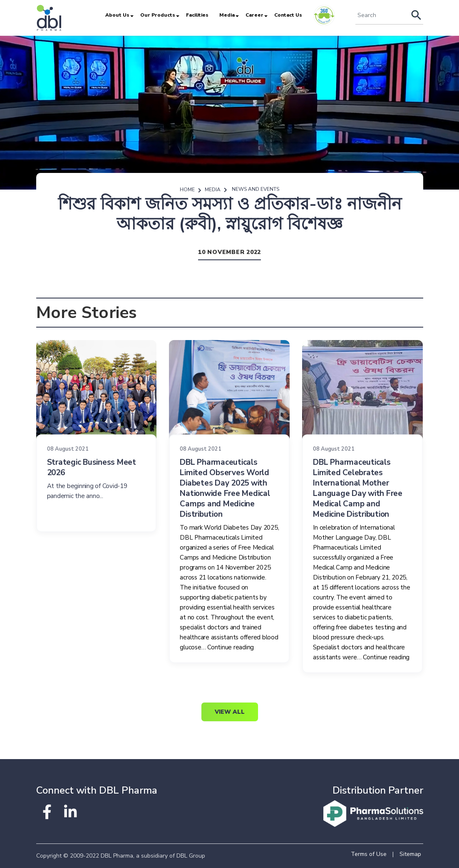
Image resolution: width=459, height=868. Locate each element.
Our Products (158, 15)
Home (187, 190)
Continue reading (231, 647)
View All (230, 712)
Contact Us (288, 15)
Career (254, 15)
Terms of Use (369, 854)
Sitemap (410, 854)
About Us (117, 15)
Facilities (197, 15)
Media (227, 15)
